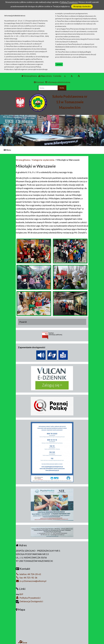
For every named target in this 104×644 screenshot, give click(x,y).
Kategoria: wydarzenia (43, 160)
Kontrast (39, 82)
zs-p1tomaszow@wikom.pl (31, 581)
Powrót (23, 322)
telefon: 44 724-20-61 (28, 574)
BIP (19, 594)
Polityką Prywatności (69, 2)
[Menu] (52, 150)
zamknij (59, 64)
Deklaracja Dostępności (29, 602)
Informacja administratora (58, 82)
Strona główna (29, 76)
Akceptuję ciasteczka (82, 6)
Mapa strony (45, 76)
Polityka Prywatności (28, 598)
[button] (101, 131)
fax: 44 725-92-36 (27, 578)
